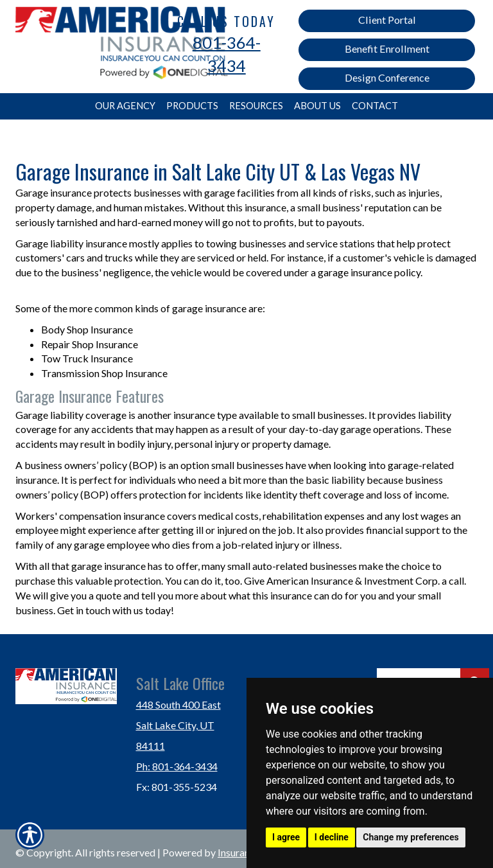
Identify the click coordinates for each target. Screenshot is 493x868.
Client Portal (387, 20)
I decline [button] (332, 837)
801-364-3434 (227, 54)
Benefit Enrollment (387, 49)
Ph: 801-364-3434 (177, 766)
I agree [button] (286, 837)
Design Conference (387, 77)
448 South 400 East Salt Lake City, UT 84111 (178, 725)
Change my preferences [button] (411, 837)
